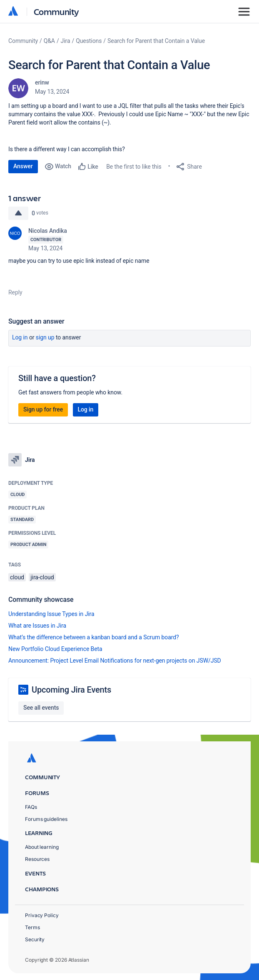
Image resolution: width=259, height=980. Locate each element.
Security (35, 939)
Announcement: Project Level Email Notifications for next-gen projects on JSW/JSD (115, 661)
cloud (17, 577)
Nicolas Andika (48, 231)
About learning (42, 847)
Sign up (45, 337)
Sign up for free (43, 409)
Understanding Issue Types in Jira (51, 614)
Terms (32, 927)
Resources (37, 859)
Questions (89, 41)
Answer (23, 166)
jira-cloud (42, 577)
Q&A (49, 41)
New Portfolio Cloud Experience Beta (55, 649)
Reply (15, 292)
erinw (42, 82)
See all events (41, 708)
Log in (20, 337)
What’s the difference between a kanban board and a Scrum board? (94, 637)
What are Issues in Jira (37, 626)
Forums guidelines (46, 819)
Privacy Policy (42, 915)
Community (56, 11)
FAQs (31, 807)
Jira (66, 41)
